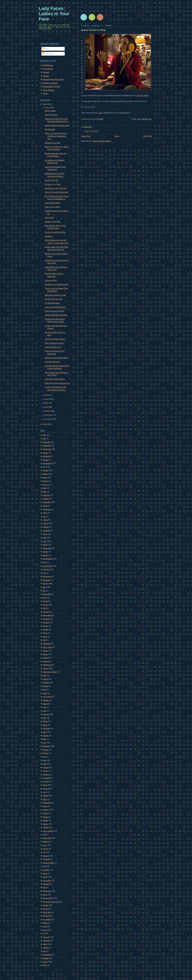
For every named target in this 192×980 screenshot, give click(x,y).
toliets (45, 923)
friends (45, 605)
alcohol (46, 460)
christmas (47, 509)
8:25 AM (100, 119)
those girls (47, 912)
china (45, 506)
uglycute (46, 937)
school (45, 849)
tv (43, 933)
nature (45, 789)
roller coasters (48, 831)
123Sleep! (49, 236)
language (46, 728)
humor (45, 668)
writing (45, 962)
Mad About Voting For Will (55, 295)
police (45, 806)
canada (46, 499)
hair (44, 640)
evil (44, 573)
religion (46, 827)
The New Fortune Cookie (55, 339)
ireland (45, 686)
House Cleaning (51, 115)
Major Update (50, 111)
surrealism (47, 880)
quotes (45, 824)
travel (45, 930)
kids (44, 718)
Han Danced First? (52, 362)
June (47, 399)
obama (46, 796)
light (44, 739)
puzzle (45, 817)
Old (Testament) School (54, 343)
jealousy (46, 700)
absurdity (46, 442)
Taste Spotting (48, 90)
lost (44, 757)
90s (44, 439)
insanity (46, 679)
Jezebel (46, 76)
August (48, 108)
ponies (45, 813)
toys (44, 926)
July (46, 395)
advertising (47, 449)
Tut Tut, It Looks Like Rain (55, 232)
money (45, 771)
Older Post (147, 136)
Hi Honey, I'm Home (53, 184)
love (44, 760)
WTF (45, 965)
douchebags (48, 559)
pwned (45, 820)
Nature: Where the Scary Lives (57, 125)
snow (45, 873)
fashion (145, 119)
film (150, 119)
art (44, 467)
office (45, 799)
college (46, 523)
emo (139, 119)
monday (46, 767)
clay (44, 516)
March (47, 411)
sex (44, 866)
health (45, 651)
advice (45, 453)
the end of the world (51, 902)
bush (45, 492)
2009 (45, 104)
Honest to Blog (97, 30)
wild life (46, 958)
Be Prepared (50, 129)
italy (44, 690)
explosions (47, 576)
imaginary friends (50, 672)
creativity (46, 530)
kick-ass (46, 714)
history (45, 654)
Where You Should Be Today (56, 358)
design (45, 552)
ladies (45, 725)
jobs (44, 707)
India (45, 675)
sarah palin (47, 838)
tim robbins (47, 919)
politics (46, 810)
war (44, 951)
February (48, 415)
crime (45, 534)
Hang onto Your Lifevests (55, 379)
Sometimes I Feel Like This (56, 188)
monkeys (46, 774)
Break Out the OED (53, 143)
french (45, 601)
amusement (48, 463)
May (46, 403)
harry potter (47, 647)
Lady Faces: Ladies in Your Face (54, 14)
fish (44, 591)
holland (46, 661)
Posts (46, 49)
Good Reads (48, 69)
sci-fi (45, 852)
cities (45, 513)
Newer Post (86, 136)
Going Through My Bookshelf (57, 192)
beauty (45, 481)
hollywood (47, 665)
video (45, 944)
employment (48, 566)
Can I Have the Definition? (55, 307)
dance (45, 545)
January (48, 419)
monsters (46, 778)
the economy (48, 898)
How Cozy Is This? (52, 207)
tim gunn (46, 916)
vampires (46, 940)
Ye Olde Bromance (52, 303)
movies (46, 781)
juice (45, 711)
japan (45, 693)
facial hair (47, 580)
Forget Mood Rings (53, 203)
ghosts (45, 626)
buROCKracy (48, 65)
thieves (46, 909)
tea (44, 888)
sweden (46, 884)
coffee (45, 520)
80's (44, 435)
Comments (48, 54)
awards (46, 470)
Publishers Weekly (50, 83)
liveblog (46, 750)
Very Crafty (49, 218)
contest (46, 527)
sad (44, 834)
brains (45, 485)
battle (45, 478)
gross (45, 633)
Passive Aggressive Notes (53, 79)
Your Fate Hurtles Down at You (57, 383)
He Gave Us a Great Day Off (56, 284)
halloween (47, 644)
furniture (46, 612)
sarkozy (46, 841)
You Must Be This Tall (53, 299)
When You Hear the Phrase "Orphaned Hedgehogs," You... (56, 136)
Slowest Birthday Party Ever (56, 315)
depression (47, 548)
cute (44, 541)
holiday (46, 658)
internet (46, 682)
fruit (44, 608)
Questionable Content (52, 86)
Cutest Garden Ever (53, 347)
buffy (45, 488)
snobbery (46, 870)
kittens (45, 721)
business (46, 495)
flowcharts (47, 594)
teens (45, 895)
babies (45, 474)
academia (47, 446)
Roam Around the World (55, 311)
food (45, 598)
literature (46, 746)
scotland (46, 859)
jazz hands (47, 697)
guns (45, 637)
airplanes (46, 456)
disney (45, 555)
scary (45, 845)
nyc (44, 792)
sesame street (48, 863)
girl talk (46, 630)
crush (45, 538)
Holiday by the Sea (53, 221)
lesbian (46, 736)
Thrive (45, 93)
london (45, 753)
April (47, 407)
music (45, 785)
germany (46, 622)
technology (47, 891)
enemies (46, 569)
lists (44, 743)
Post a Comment (91, 131)
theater (46, 905)
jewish (45, 704)
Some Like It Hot (52, 180)
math (45, 764)
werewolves (48, 955)
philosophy (47, 803)
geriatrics (46, 619)
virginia (46, 948)
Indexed (46, 72)
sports (45, 877)
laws (45, 732)
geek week (47, 615)
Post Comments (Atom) (102, 141)
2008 (45, 424)
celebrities (47, 502)
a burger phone (142, 95)
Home (117, 136)
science (46, 856)
